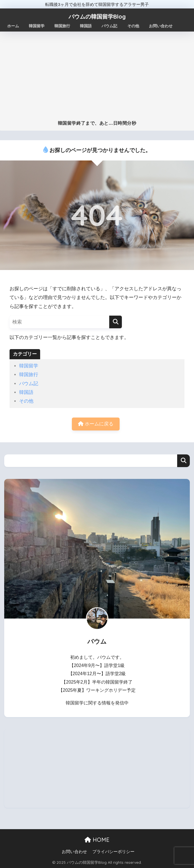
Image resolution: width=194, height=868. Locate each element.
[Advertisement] (97, 78)
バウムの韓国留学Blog (97, 16)
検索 (183, 461)
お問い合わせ (74, 852)
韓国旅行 (29, 375)
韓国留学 (29, 366)
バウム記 (29, 384)
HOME (97, 840)
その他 (26, 401)
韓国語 (26, 392)
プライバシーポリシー (113, 852)
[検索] (116, 322)
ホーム (13, 26)
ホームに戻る (96, 424)
